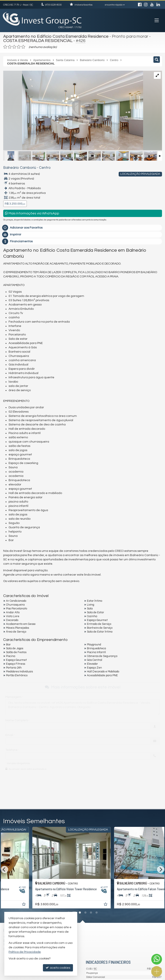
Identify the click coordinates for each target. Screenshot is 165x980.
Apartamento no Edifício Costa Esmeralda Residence (56, 36)
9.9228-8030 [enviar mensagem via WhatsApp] (53, 5)
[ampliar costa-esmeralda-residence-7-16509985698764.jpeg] (57, 111)
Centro (45, 168)
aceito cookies (58, 968)
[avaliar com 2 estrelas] (10, 47)
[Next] (161, 869)
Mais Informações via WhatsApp (32, 213)
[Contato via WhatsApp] (157, 959)
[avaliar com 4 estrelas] (19, 47)
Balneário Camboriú (20, 168)
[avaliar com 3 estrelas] (14, 47)
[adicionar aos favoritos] (56, 905)
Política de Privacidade (25, 952)
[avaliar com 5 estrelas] (23, 47)
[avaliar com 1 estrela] (5, 47)
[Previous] (5, 869)
